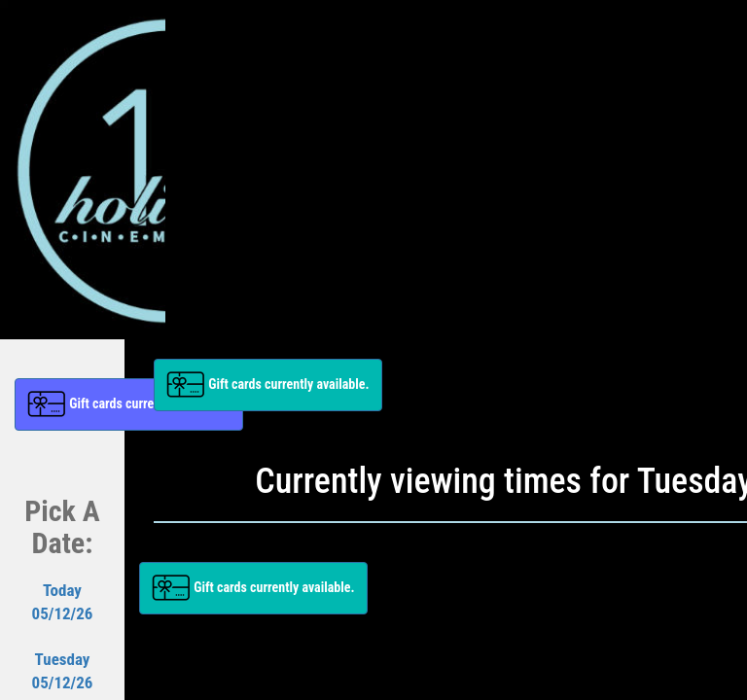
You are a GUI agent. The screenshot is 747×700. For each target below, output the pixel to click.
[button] (268, 385)
